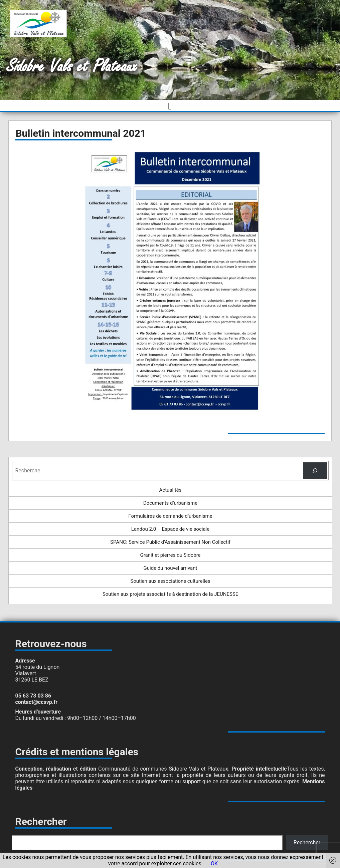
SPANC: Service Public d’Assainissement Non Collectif (170, 542)
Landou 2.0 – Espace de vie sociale (170, 529)
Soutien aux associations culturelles (170, 581)
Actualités (171, 490)
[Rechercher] (315, 471)
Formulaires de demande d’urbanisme (170, 516)
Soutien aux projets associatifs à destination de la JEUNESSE (171, 594)
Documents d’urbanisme (170, 503)
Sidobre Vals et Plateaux (72, 67)
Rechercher (307, 842)
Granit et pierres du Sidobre (170, 555)
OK (214, 863)
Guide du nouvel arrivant (171, 568)
